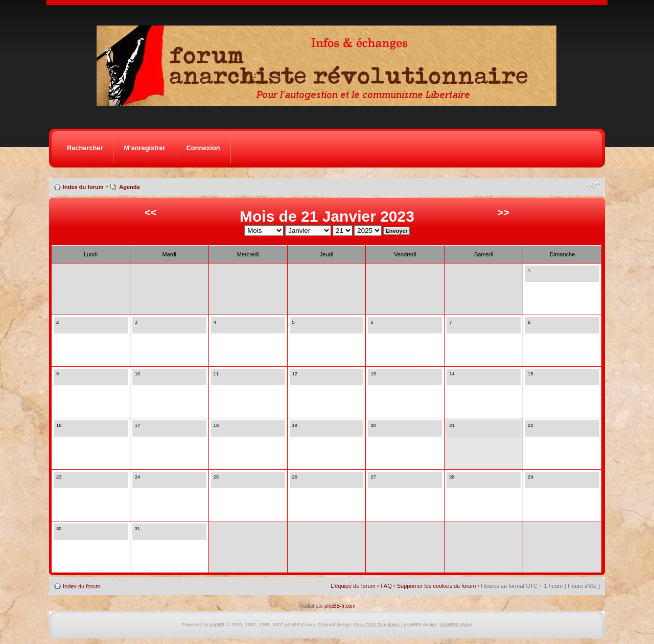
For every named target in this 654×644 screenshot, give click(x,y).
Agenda (129, 187)
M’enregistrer (144, 148)
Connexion (203, 148)
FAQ (386, 586)
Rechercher (85, 148)
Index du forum (83, 187)
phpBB (217, 624)
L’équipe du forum (353, 586)
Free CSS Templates (377, 624)
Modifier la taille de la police (592, 185)
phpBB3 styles (456, 624)
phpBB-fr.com (340, 606)
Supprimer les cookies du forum (437, 586)
